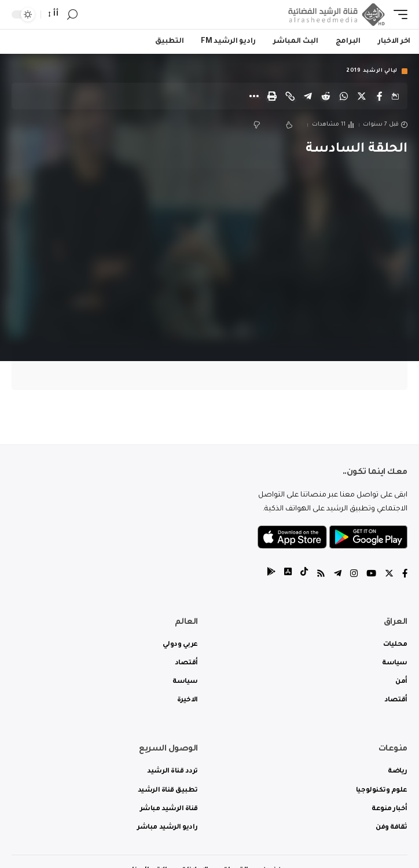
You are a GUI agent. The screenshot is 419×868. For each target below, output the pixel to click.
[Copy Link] (290, 96)
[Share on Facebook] (380, 96)
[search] (72, 15)
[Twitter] (389, 575)
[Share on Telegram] (308, 96)
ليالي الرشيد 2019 (372, 71)
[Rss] (321, 575)
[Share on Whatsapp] (344, 96)
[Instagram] (354, 575)
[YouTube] (371, 575)
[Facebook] (405, 575)
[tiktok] (304, 575)
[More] (254, 96)
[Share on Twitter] (362, 96)
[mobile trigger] (398, 14)
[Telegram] (338, 575)
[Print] (272, 96)
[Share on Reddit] (326, 96)
